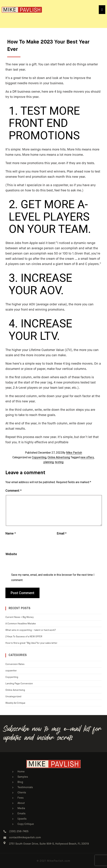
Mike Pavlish (74, 453)
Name (11, 533)
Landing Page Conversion (19, 684)
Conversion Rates (15, 664)
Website (11, 554)
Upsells (22, 819)
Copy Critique (26, 824)
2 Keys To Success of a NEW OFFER (24, 637)
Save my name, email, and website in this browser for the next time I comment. (53, 577)
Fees (21, 798)
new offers (87, 457)
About (21, 803)
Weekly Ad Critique (15, 703)
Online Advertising (59, 457)
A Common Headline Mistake (21, 624)
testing (59, 462)
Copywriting (39, 457)
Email (62, 533)
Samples (23, 777)
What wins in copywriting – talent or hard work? (31, 630)
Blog (20, 782)
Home (21, 772)
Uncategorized (13, 697)
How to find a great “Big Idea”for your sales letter (31, 643)
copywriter (11, 671)
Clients (22, 793)
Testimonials (25, 787)
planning (49, 462)
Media (21, 808)
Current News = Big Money (19, 617)
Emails (22, 814)
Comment (13, 491)
